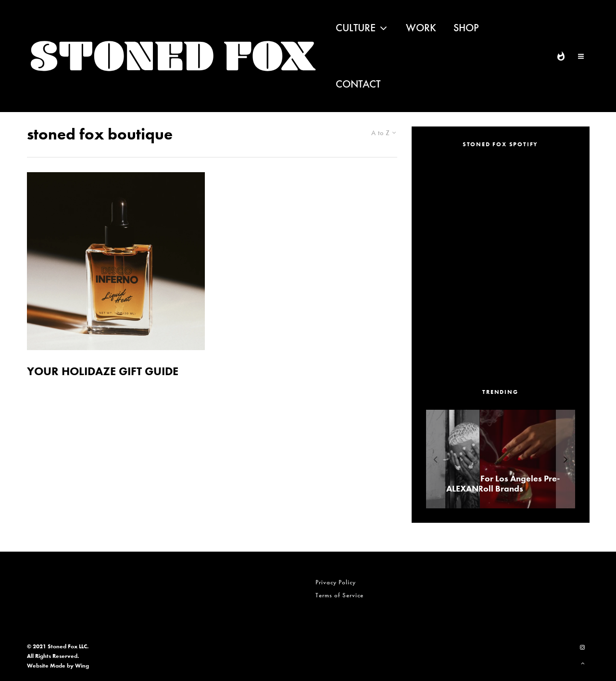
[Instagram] (582, 647)
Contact (358, 84)
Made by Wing (69, 666)
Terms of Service (339, 595)
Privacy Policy (336, 582)
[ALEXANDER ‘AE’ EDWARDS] (497, 459)
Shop (466, 28)
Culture (356, 28)
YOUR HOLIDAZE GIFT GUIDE (103, 372)
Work (421, 28)
